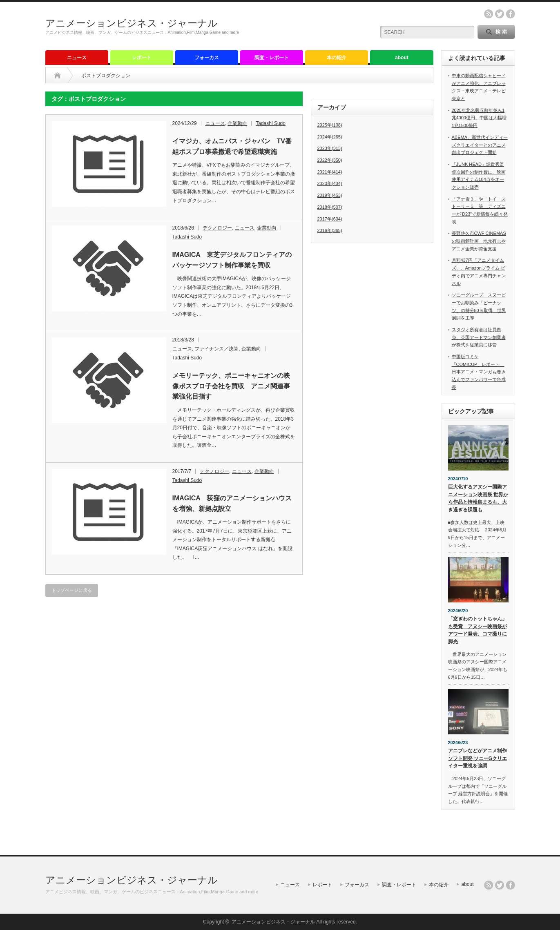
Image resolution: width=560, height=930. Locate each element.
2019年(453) (330, 195)
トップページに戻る (72, 590)
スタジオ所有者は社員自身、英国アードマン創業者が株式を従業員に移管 (479, 337)
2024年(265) (330, 137)
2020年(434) (330, 183)
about (402, 58)
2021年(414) (330, 172)
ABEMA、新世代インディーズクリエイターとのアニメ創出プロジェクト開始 (480, 145)
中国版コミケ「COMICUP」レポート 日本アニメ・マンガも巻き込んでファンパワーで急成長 (479, 372)
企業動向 (237, 123)
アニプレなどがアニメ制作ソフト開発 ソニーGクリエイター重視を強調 (478, 758)
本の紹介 (337, 58)
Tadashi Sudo (271, 123)
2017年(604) (330, 219)
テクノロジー (217, 228)
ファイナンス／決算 (216, 349)
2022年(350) (330, 160)
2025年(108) (330, 125)
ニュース (77, 58)
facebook (511, 14)
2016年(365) (330, 230)
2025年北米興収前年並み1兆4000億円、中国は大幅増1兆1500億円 (479, 118)
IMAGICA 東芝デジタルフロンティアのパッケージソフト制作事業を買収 (232, 260)
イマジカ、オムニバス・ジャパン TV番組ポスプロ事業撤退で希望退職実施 (232, 146)
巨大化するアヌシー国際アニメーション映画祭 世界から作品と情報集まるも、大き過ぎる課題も (478, 498)
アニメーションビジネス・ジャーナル (132, 23)
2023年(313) (330, 148)
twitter (500, 14)
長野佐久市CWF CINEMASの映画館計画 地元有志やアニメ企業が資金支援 (479, 241)
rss (489, 14)
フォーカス (207, 58)
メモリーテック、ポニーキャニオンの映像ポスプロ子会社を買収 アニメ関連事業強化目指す (231, 386)
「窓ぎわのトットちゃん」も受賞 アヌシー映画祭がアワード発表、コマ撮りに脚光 (477, 630)
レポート (142, 58)
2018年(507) (330, 207)
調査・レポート (272, 58)
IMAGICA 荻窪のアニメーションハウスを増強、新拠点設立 (232, 503)
